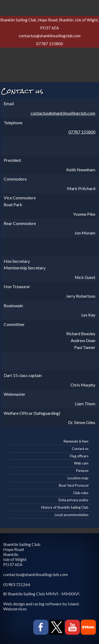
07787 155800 (50, 44)
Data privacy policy (74, 500)
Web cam (81, 463)
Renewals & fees (76, 441)
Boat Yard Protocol (74, 485)
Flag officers (79, 456)
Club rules (81, 493)
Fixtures (82, 471)
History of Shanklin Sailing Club (65, 507)
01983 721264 (17, 584)
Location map (78, 478)
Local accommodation (72, 515)
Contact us (80, 449)
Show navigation (50, 7)
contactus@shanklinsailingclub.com (50, 36)
